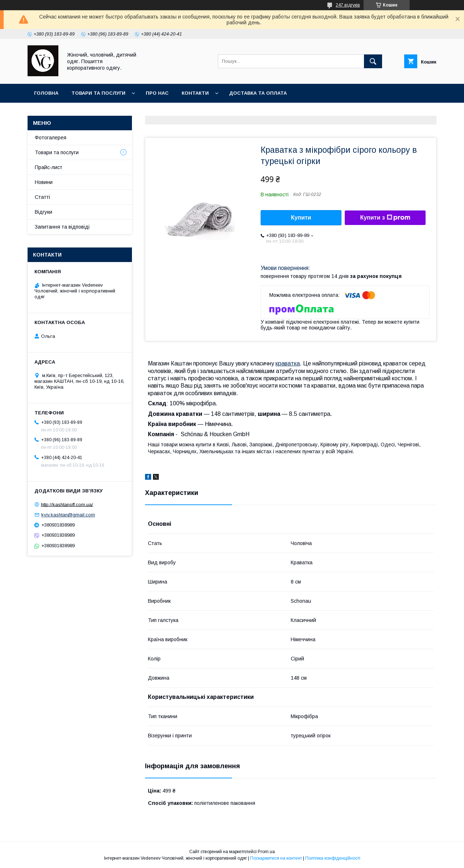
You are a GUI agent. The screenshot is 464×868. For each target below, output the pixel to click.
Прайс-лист (49, 167)
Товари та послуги (98, 93)
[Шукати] (373, 61)
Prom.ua (266, 852)
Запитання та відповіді (62, 227)
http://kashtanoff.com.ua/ (67, 504)
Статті (42, 197)
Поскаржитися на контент (276, 858)
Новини (44, 182)
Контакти (195, 93)
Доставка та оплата (258, 93)
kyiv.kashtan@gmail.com (68, 515)
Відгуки (43, 212)
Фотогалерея (51, 138)
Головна (46, 93)
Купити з (385, 218)
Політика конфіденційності (333, 858)
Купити (301, 218)
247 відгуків (348, 5)
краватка (288, 363)
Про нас (157, 93)
